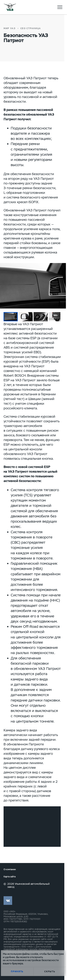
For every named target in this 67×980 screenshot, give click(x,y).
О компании (10, 870)
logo (10, 7)
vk (8, 901)
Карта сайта (10, 877)
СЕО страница (31, 28)
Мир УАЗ (10, 28)
